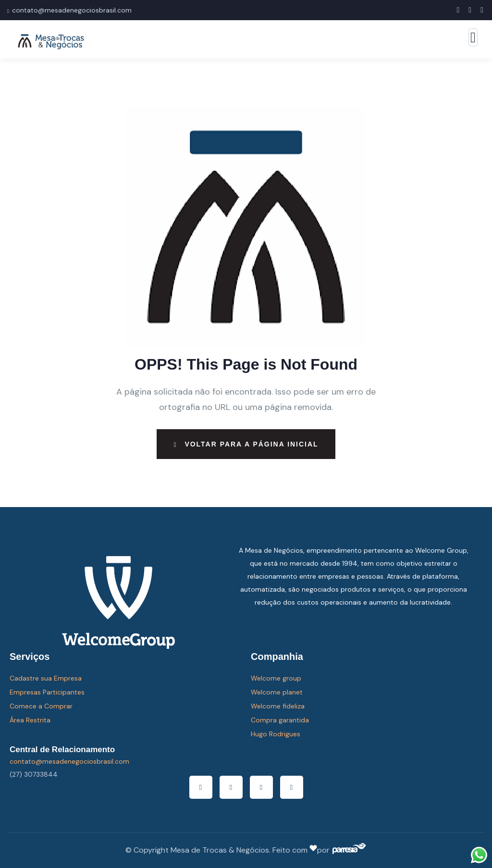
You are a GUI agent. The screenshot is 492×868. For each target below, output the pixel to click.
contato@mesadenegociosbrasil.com (72, 10)
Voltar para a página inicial (246, 444)
